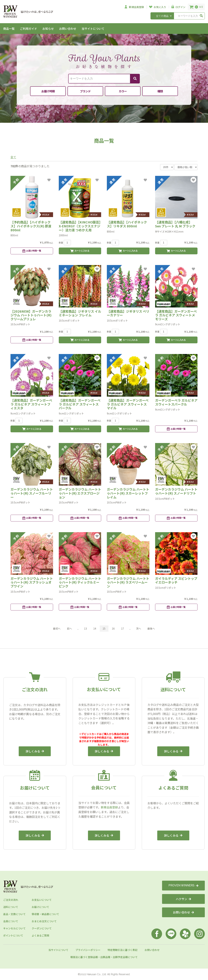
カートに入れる (80, 251)
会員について (11, 921)
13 (85, 628)
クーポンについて (42, 928)
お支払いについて (42, 900)
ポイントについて (13, 935)
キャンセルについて (14, 928)
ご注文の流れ (11, 900)
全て (13, 157)
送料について (11, 907)
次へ (139, 628)
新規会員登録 (109, 807)
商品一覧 (9, 29)
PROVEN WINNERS (183, 885)
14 (95, 628)
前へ (69, 628)
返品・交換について (14, 914)
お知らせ (48, 29)
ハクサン (183, 899)
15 (104, 628)
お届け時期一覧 (32, 251)
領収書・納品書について (45, 914)
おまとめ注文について (44, 921)
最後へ (151, 628)
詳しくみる (35, 751)
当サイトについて (93, 29)
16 (113, 628)
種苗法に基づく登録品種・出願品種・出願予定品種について (104, 957)
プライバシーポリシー (88, 950)
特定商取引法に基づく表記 (123, 950)
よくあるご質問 (40, 935)
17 (123, 628)
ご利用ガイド (28, 29)
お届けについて (40, 907)
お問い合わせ (68, 29)
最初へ (57, 628)
